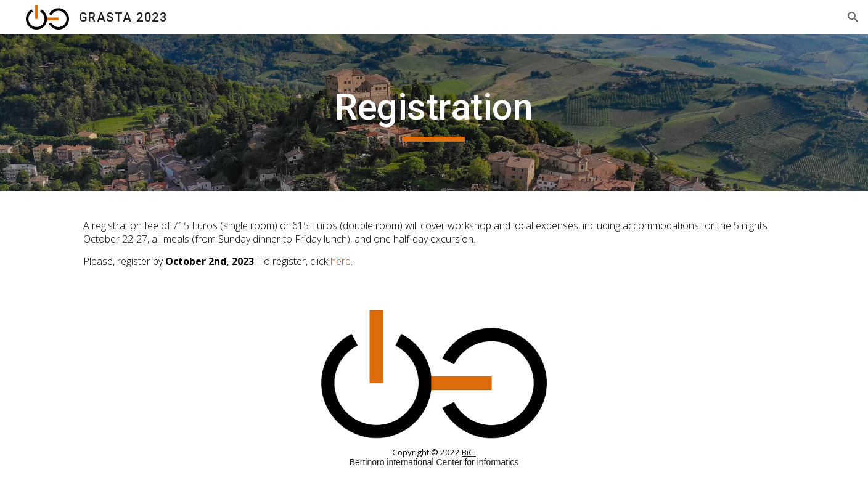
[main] (434, 113)
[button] (853, 17)
